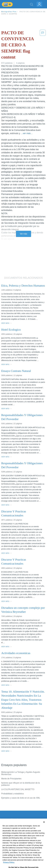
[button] (43, 45)
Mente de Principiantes (11, 779)
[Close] (44, 827)
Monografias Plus (9, 12)
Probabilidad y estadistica (12, 794)
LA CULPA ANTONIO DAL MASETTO (18, 789)
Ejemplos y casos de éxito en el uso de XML (21, 798)
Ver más (24, 234)
